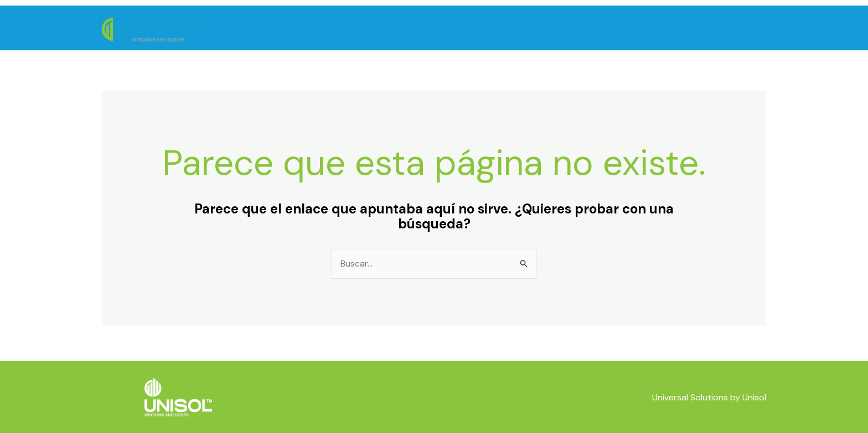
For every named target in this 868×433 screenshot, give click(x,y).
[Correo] (718, 28)
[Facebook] (698, 28)
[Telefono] (739, 28)
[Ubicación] (759, 28)
